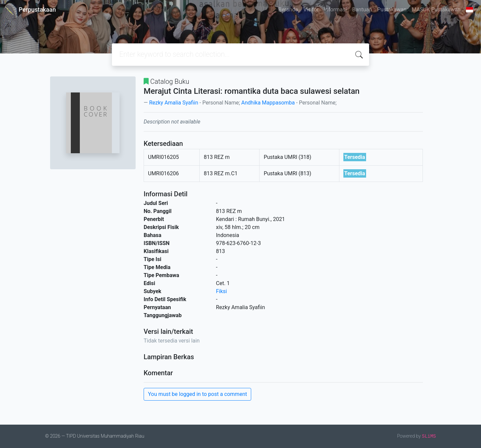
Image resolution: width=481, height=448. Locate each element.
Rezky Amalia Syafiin (174, 103)
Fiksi (222, 291)
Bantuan (362, 10)
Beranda (288, 10)
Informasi (335, 10)
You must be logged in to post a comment (197, 394)
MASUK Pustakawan (436, 10)
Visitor (311, 10)
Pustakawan (392, 10)
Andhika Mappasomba (268, 103)
